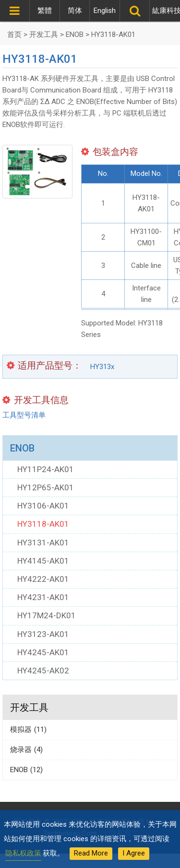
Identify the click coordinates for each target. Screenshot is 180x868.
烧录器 (26, 750)
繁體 (45, 11)
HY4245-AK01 (43, 652)
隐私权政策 (23, 853)
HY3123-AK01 (43, 634)
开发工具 (29, 707)
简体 (75, 11)
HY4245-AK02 (43, 671)
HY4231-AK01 (43, 597)
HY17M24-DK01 (47, 615)
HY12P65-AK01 (46, 487)
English (105, 11)
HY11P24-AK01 (46, 469)
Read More (91, 853)
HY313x (102, 366)
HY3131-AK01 (43, 543)
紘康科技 (165, 11)
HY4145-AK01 (43, 561)
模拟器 (28, 729)
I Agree (134, 853)
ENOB (22, 448)
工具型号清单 (24, 415)
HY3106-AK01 (43, 506)
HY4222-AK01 (43, 579)
